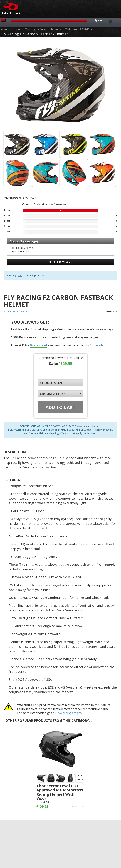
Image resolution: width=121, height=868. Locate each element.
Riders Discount (11, 29)
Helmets (55, 29)
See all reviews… (60, 262)
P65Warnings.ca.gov (68, 713)
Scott (14, 241)
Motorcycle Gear (35, 29)
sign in (18, 275)
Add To (61, 407)
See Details (78, 806)
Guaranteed (38, 345)
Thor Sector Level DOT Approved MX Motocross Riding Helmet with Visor (60, 792)
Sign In (98, 20)
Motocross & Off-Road (79, 29)
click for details (93, 345)
